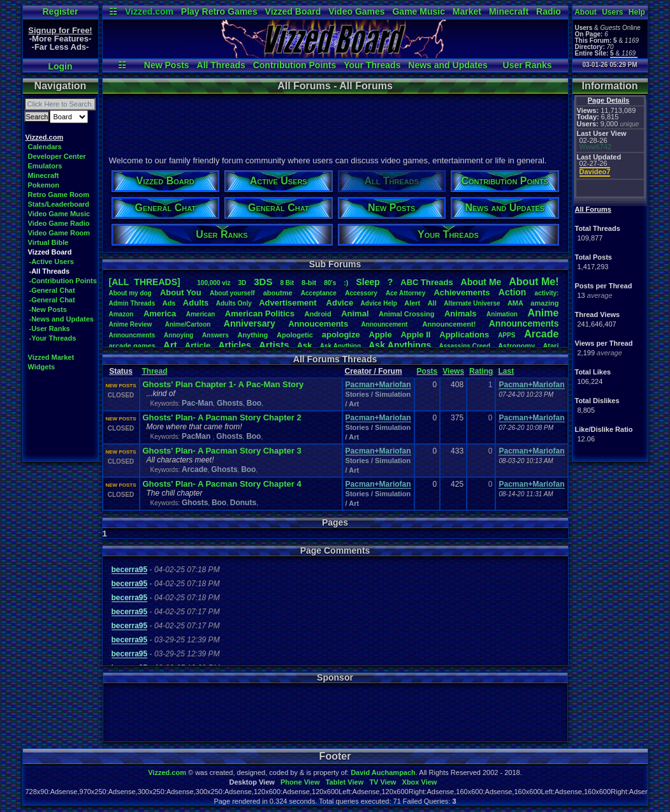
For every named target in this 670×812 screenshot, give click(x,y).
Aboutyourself (232, 293)
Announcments (132, 335)
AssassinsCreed (464, 346)
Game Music (418, 11)
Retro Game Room (59, 195)
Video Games (356, 11)
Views (453, 371)
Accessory (361, 293)
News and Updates (448, 65)
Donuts (243, 503)
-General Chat (52, 290)
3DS (263, 282)
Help (637, 12)
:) (346, 283)
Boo (254, 403)
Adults (196, 303)
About (586, 12)
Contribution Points (295, 65)
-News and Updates (62, 319)
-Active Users (52, 262)
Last (506, 371)
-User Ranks (50, 328)
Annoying (178, 335)
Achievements (462, 292)
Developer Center (57, 156)
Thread (155, 371)
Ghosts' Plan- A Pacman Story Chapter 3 (222, 451)
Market (467, 11)
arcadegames (132, 346)
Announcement (386, 324)
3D (243, 283)
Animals (461, 314)
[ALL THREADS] (145, 282)
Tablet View (345, 782)
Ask (305, 345)
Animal (355, 314)
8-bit (309, 283)
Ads (169, 303)
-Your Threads (53, 338)
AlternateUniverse (472, 303)
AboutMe (481, 282)
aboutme (278, 293)
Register (60, 11)
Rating (481, 371)
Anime (543, 313)
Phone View (300, 782)
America (160, 314)
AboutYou (181, 292)
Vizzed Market (51, 357)
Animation (502, 314)
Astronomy (516, 346)
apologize (341, 335)
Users (612, 12)
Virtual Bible (48, 242)
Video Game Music (59, 214)
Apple (381, 335)
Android (317, 314)
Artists (274, 345)
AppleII (415, 335)
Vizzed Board (293, 11)
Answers (215, 335)
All (432, 303)
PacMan (197, 436)
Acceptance (319, 293)
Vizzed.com (149, 11)
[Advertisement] (335, 123)
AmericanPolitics (260, 314)
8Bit (287, 283)
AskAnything (340, 346)
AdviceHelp (379, 303)
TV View (382, 782)
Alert (412, 303)
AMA (515, 303)
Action (513, 292)
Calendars (45, 147)
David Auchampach (383, 772)
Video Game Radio (59, 223)
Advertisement (289, 303)
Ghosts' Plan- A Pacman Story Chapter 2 (222, 417)
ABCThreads (426, 282)
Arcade (541, 334)
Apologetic (295, 335)
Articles (234, 345)
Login (60, 66)
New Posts (167, 65)
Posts (427, 371)
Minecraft (509, 11)
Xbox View (420, 782)
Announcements (524, 323)
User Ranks (528, 65)
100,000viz (214, 283)
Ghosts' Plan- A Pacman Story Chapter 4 (222, 484)
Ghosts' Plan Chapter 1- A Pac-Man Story (223, 384)
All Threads (221, 65)
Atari (550, 346)
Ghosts (230, 403)
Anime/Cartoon (188, 324)
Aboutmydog (130, 293)
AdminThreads (132, 303)
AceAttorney (405, 293)
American (201, 314)
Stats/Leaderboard (59, 204)
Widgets (42, 367)
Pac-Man (197, 403)
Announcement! (449, 324)
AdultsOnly (234, 303)
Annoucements (318, 324)
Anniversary (250, 323)
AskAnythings (400, 345)
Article (198, 345)
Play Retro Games (219, 11)
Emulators (45, 166)
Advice (340, 303)
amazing (544, 303)
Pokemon (44, 185)
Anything (253, 335)
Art (170, 345)
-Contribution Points (63, 281)
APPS (506, 335)
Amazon (121, 314)
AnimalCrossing (406, 314)
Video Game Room (59, 233)
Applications (464, 335)
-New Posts (48, 309)
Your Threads (372, 65)
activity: (547, 293)
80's (330, 283)
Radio (549, 11)
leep (368, 282)
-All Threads (50, 271)
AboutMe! (534, 282)
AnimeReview (131, 324)
